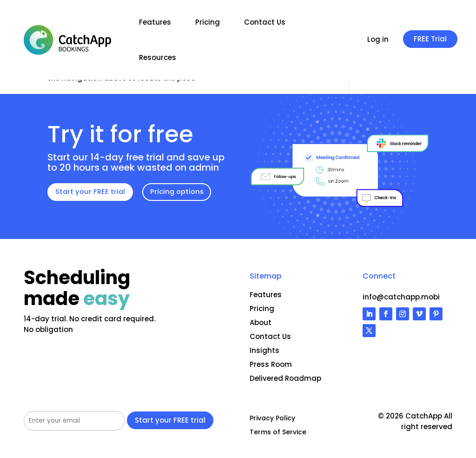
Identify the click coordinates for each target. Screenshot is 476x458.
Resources (158, 57)
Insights (264, 350)
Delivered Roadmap (285, 378)
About (261, 322)
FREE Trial (430, 39)
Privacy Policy (272, 419)
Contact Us (265, 22)
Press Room (271, 364)
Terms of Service (278, 433)
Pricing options (178, 192)
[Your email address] (74, 421)
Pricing (208, 22)
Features (155, 22)
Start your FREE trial (91, 192)
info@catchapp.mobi (401, 297)
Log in (378, 40)
